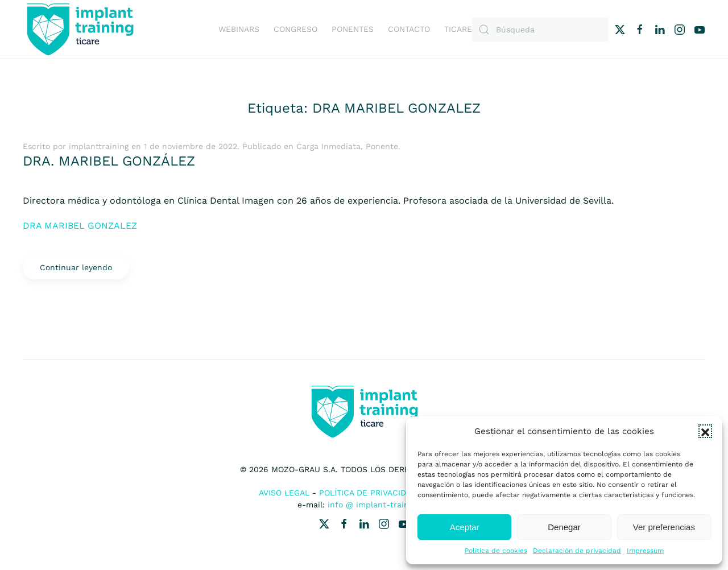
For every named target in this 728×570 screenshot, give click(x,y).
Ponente (382, 146)
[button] (705, 431)
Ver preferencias (664, 527)
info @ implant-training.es (379, 505)
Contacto (409, 29)
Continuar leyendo (76, 267)
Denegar (564, 527)
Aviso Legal (284, 493)
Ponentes (353, 29)
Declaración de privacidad (577, 551)
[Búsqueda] (540, 30)
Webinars (239, 29)
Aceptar (465, 527)
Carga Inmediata (328, 146)
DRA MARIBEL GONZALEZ (80, 226)
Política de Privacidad (368, 493)
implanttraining (99, 146)
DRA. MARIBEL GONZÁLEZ (109, 161)
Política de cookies (496, 551)
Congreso (295, 29)
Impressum (645, 551)
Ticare (458, 29)
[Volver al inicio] (80, 29)
